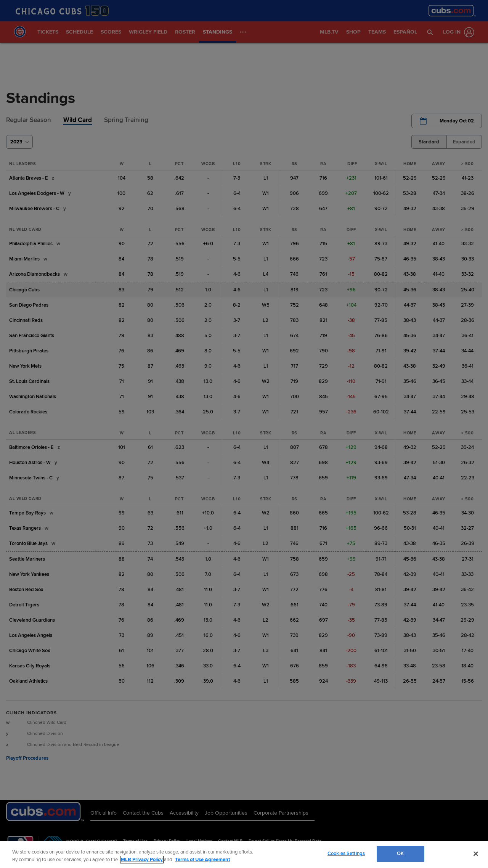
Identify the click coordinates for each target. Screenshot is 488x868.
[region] (244, 854)
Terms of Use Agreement (202, 860)
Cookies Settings (346, 854)
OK (400, 854)
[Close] (476, 854)
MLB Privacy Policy (142, 860)
